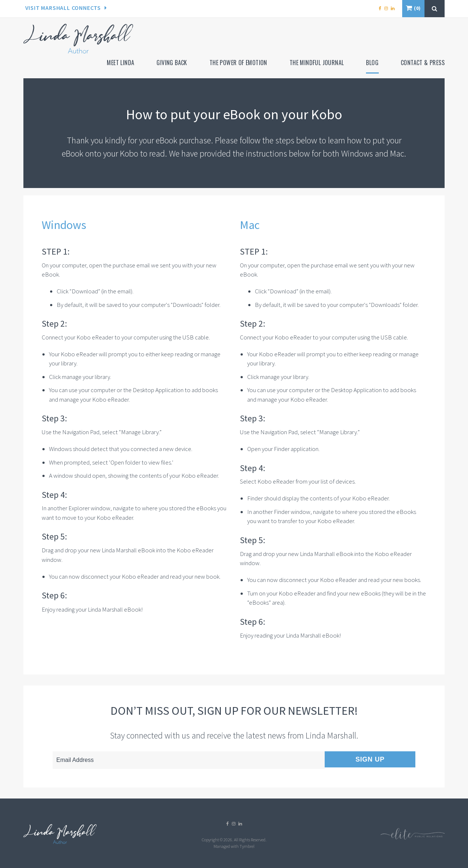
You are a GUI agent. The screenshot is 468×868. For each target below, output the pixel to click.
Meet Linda (120, 63)
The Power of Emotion (238, 63)
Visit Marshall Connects (63, 8)
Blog (372, 63)
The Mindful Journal (317, 63)
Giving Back (172, 63)
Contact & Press (423, 63)
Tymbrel (247, 846)
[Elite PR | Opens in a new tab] (413, 838)
